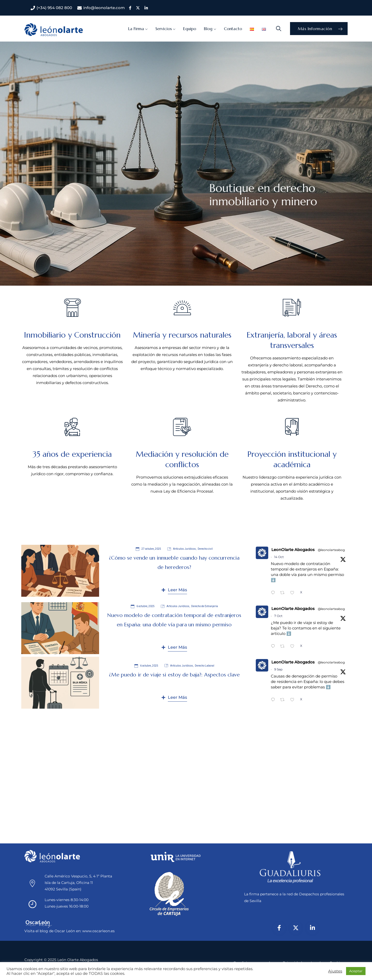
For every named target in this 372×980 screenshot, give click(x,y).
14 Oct (279, 557)
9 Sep (278, 669)
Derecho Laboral (205, 666)
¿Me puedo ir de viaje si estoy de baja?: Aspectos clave (174, 675)
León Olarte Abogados (78, 960)
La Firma (136, 29)
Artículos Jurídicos (184, 549)
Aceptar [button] (356, 971)
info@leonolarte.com (104, 8)
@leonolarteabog (331, 550)
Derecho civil (205, 549)
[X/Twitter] (296, 928)
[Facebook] (279, 928)
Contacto (233, 29)
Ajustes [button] (335, 971)
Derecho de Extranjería (205, 606)
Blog (208, 29)
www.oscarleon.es (98, 931)
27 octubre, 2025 (148, 549)
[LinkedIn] (312, 928)
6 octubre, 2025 (143, 606)
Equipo (190, 29)
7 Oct (278, 616)
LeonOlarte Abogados (293, 550)
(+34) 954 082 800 (54, 8)
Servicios (164, 29)
